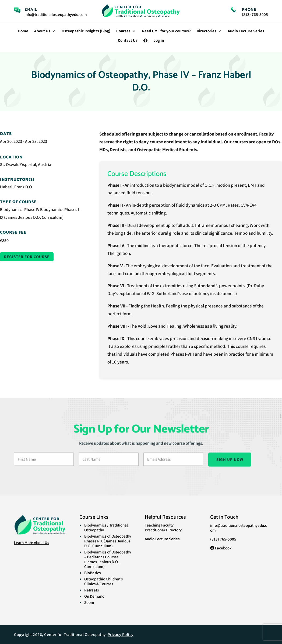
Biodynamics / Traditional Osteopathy (106, 527)
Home (23, 31)
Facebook (221, 548)
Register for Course (27, 257)
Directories (207, 31)
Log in (159, 41)
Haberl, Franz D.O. (17, 187)
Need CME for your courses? (166, 31)
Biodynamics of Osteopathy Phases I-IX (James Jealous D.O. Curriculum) (108, 541)
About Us (42, 31)
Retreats (91, 590)
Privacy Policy (121, 634)
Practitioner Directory (163, 530)
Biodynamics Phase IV (20, 210)
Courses (123, 31)
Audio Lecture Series (246, 31)
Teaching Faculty (159, 525)
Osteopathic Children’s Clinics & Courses (103, 581)
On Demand (94, 596)
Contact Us (128, 41)
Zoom (89, 602)
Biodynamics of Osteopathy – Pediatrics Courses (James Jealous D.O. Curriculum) (108, 559)
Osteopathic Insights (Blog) (86, 31)
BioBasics (92, 573)
